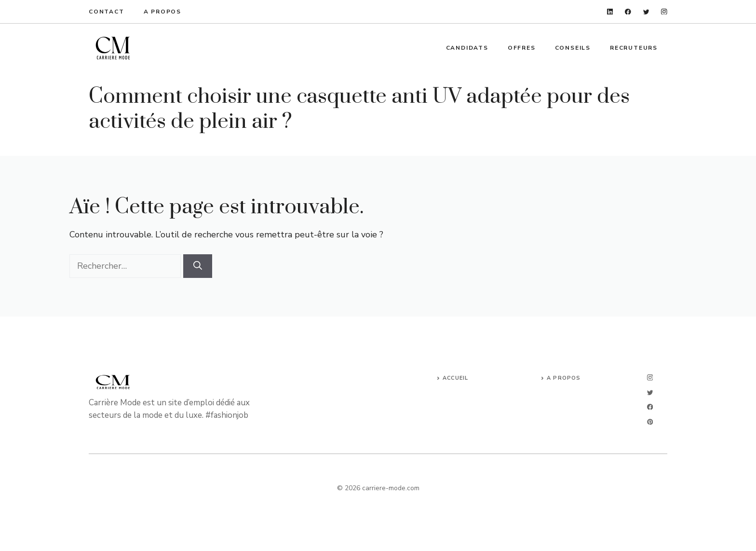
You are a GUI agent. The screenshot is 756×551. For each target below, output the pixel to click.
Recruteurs (634, 48)
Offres (522, 48)
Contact (107, 12)
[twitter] (646, 12)
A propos (162, 12)
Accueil (455, 378)
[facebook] (628, 12)
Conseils (573, 48)
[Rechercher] (198, 266)
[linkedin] (610, 12)
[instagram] (664, 12)
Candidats (467, 48)
